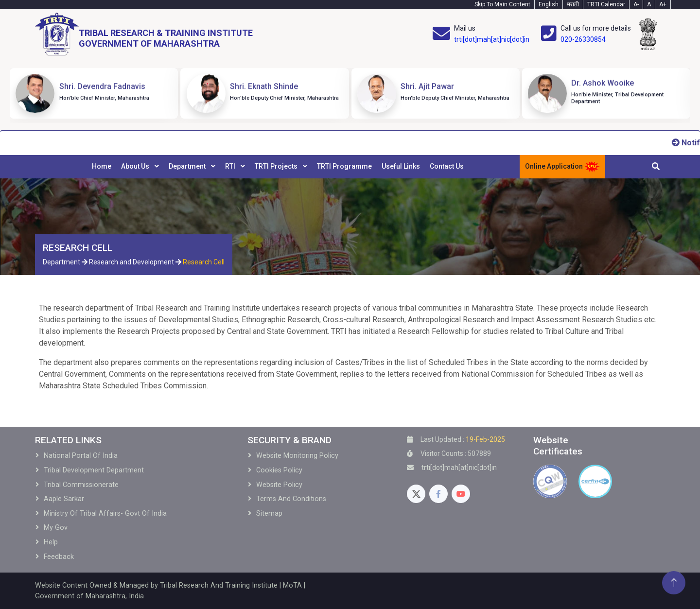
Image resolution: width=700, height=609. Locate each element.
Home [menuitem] (102, 166)
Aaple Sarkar (64, 499)
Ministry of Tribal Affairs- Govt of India (105, 513)
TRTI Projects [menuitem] (277, 166)
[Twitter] (416, 494)
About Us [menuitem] (136, 166)
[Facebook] (438, 494)
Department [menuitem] (188, 166)
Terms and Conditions (291, 499)
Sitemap (269, 513)
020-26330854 (583, 39)
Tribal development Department (94, 470)
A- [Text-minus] (636, 4)
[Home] (144, 34)
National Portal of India (81, 456)
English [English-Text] (549, 4)
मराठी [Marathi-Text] (573, 4)
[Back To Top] (674, 583)
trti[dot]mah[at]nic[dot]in (492, 39)
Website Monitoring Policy (297, 456)
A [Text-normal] (649, 4)
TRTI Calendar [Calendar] (606, 4)
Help (51, 542)
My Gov (56, 528)
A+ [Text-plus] (663, 4)
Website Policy (279, 485)
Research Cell (204, 262)
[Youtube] (461, 494)
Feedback (59, 557)
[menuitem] (102, 167)
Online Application (562, 167)
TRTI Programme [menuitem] (344, 166)
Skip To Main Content (502, 4)
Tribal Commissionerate (81, 485)
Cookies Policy (279, 470)
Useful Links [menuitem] (401, 166)
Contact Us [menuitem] (447, 166)
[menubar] (278, 167)
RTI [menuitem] (231, 166)
